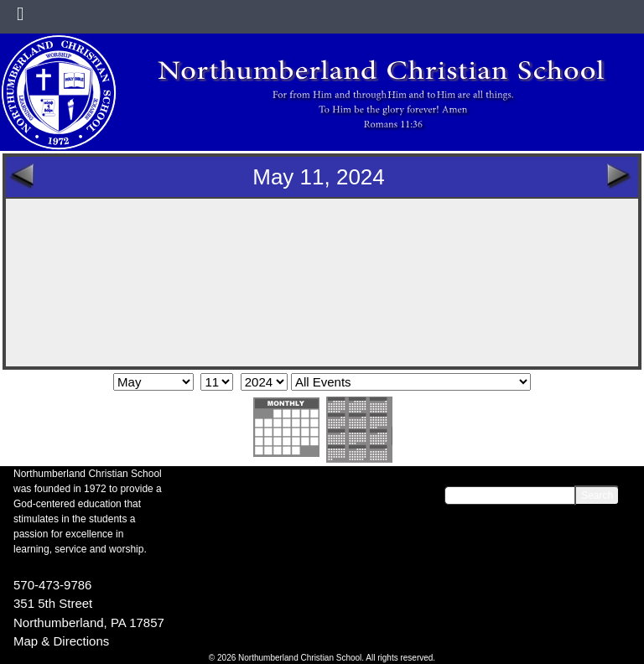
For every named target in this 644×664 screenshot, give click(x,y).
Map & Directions (61, 641)
